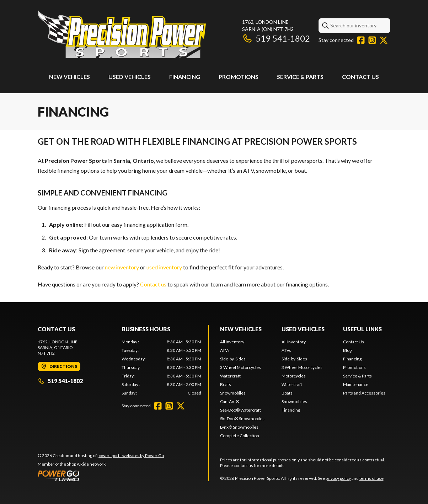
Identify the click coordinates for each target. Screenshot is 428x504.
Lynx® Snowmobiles (239, 427)
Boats (226, 384)
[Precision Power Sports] (122, 34)
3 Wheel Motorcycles (240, 367)
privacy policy (338, 478)
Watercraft (230, 376)
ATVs (225, 350)
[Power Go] (101, 476)
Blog (347, 350)
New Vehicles (69, 77)
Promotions (239, 77)
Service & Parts (300, 77)
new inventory (122, 267)
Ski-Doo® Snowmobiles (242, 419)
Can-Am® (230, 401)
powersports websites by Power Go (131, 455)
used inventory (164, 267)
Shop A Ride (78, 464)
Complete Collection (240, 436)
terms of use (371, 478)
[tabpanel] (161, 368)
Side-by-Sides (233, 359)
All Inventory (232, 342)
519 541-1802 (276, 38)
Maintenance (356, 384)
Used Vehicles (130, 77)
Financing (185, 77)
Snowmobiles (233, 393)
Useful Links (362, 329)
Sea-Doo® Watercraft (240, 410)
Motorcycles (294, 376)
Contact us (153, 284)
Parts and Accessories (364, 393)
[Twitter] (384, 40)
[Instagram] (372, 40)
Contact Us (360, 77)
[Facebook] (361, 40)
